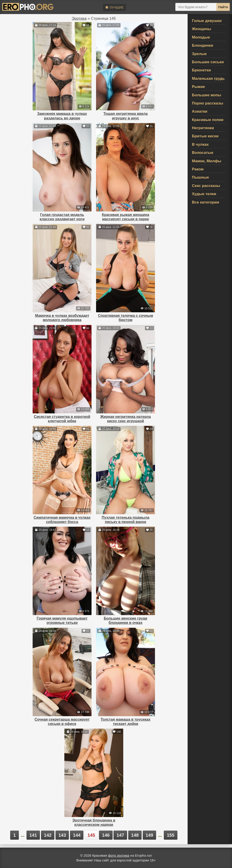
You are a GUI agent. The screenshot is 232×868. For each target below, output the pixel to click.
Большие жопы (207, 95)
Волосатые (203, 153)
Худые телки (204, 194)
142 (48, 835)
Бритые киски (205, 136)
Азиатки (200, 111)
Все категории (205, 202)
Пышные (200, 177)
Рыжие (198, 87)
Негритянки (203, 128)
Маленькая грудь (208, 79)
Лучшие (114, 7)
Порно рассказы (208, 103)
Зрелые (199, 54)
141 (33, 835)
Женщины (202, 29)
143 (62, 835)
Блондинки (203, 45)
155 (170, 835)
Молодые (201, 37)
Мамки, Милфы (207, 161)
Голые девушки (207, 21)
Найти (223, 7)
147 (120, 835)
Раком (198, 169)
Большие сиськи (208, 62)
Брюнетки (201, 70)
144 (77, 835)
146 (106, 835)
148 (135, 835)
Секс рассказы (206, 186)
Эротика (79, 18)
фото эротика (119, 855)
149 (149, 835)
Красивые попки (208, 120)
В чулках (200, 144)
